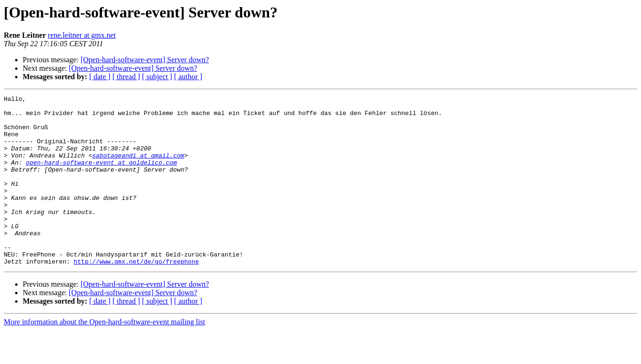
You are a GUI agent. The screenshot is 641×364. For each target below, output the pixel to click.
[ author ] (188, 77)
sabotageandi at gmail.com (138, 168)
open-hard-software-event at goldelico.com (101, 176)
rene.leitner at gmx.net (82, 35)
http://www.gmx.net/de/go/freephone (136, 295)
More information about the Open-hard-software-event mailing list (105, 356)
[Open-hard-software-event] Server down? (145, 60)
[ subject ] (157, 77)
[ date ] (100, 77)
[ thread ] (126, 77)
